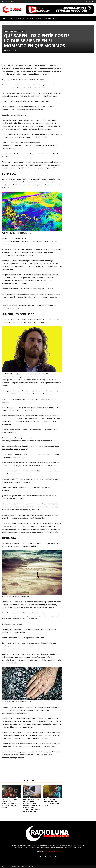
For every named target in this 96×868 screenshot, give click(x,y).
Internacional (20, 19)
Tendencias (30, 19)
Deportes (39, 19)
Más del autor (29, 781)
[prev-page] (3, 815)
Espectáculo (47, 19)
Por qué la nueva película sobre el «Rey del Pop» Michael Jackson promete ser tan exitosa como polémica (11, 804)
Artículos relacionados (12, 781)
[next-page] (6, 815)
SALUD (23, 31)
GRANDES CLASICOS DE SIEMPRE (11, 797)
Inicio (5, 19)
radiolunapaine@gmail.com (52, 851)
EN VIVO (56, 19)
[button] (92, 19)
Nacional (11, 19)
